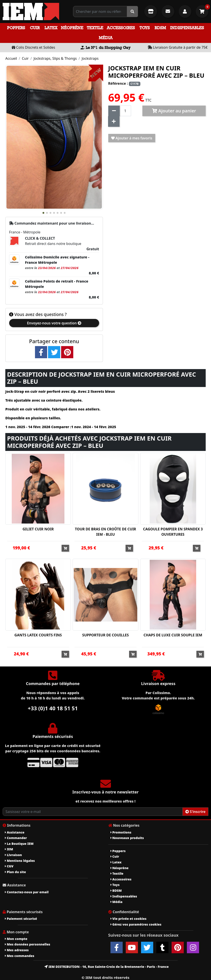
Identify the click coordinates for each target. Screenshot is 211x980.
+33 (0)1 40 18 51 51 (53, 708)
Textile (95, 28)
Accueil (11, 58)
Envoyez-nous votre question (54, 323)
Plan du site (15, 872)
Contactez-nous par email (27, 892)
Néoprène (72, 28)
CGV (9, 866)
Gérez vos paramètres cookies (136, 924)
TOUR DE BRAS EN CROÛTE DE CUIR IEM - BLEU (105, 532)
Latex (51, 28)
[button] (43, 213)
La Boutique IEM (19, 844)
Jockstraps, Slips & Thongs (55, 58)
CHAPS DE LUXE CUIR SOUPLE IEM (173, 635)
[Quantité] (125, 111)
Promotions (121, 832)
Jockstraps (90, 58)
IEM (9, 849)
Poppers (16, 28)
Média (106, 38)
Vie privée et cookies (129, 919)
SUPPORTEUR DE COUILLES (105, 635)
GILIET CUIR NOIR (38, 529)
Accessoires (121, 28)
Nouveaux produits (127, 838)
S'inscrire (195, 812)
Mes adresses (17, 950)
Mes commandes (20, 956)
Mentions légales (20, 861)
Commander (16, 838)
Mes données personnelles (28, 944)
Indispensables (187, 28)
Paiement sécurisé (21, 919)
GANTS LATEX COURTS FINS (38, 635)
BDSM (160, 28)
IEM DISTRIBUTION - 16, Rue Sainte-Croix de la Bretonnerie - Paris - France (107, 967)
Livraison (13, 855)
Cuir (35, 28)
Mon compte (16, 939)
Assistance (15, 832)
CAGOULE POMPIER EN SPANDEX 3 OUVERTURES (173, 532)
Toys (145, 28)
